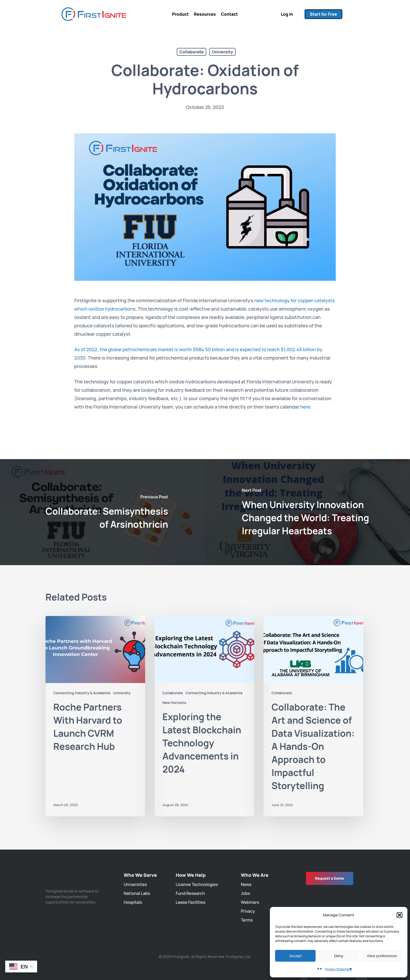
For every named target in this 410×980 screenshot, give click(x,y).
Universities (135, 884)
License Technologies (197, 884)
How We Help (191, 875)
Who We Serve (140, 875)
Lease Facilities (191, 902)
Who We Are (255, 875)
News (246, 884)
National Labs (137, 893)
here (305, 407)
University (222, 52)
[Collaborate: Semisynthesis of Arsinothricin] (102, 512)
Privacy (248, 911)
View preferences (382, 956)
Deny (338, 956)
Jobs (245, 893)
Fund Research (190, 893)
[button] (400, 915)
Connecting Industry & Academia (82, 693)
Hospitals (133, 902)
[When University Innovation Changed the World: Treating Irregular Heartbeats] (307, 512)
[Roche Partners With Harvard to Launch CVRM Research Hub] (95, 716)
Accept (295, 956)
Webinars (250, 902)
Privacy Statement (338, 969)
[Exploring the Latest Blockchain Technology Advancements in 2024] (204, 716)
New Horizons (174, 703)
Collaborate (192, 52)
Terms (247, 920)
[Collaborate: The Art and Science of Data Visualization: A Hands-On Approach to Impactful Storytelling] (313, 716)
